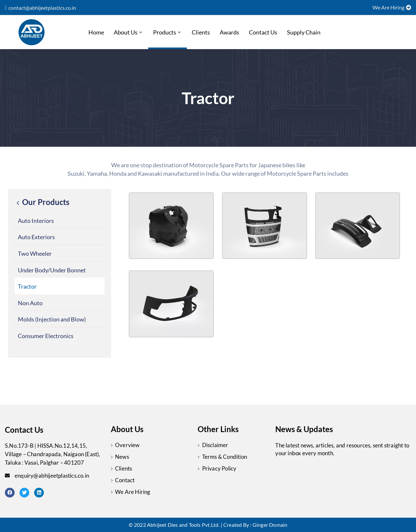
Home (96, 32)
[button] (40, 8)
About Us (129, 32)
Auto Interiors (36, 221)
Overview (127, 445)
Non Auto (30, 303)
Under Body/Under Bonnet (52, 270)
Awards (229, 32)
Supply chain (304, 32)
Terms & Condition (225, 457)
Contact (125, 480)
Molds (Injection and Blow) (52, 319)
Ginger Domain (270, 525)
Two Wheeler (35, 253)
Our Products (42, 202)
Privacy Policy (219, 468)
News (122, 457)
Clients (201, 32)
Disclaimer (215, 445)
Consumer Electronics (46, 336)
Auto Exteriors (36, 237)
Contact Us (263, 32)
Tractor (27, 286)
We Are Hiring (133, 492)
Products (168, 32)
